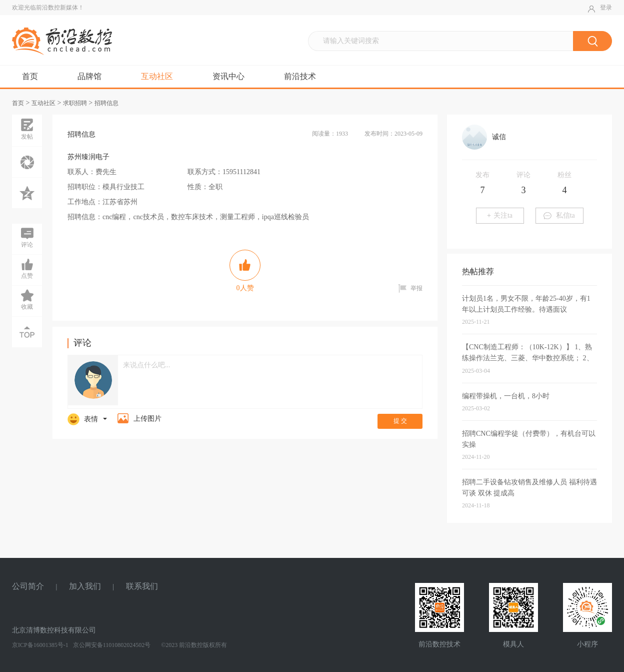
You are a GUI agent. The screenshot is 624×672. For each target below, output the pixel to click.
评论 (27, 237)
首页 (30, 76)
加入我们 (85, 586)
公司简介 (28, 586)
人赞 (245, 271)
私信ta (559, 215)
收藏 (27, 299)
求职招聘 (75, 103)
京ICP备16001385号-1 (40, 645)
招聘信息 (106, 103)
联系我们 (142, 586)
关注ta (500, 215)
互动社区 (157, 76)
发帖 (27, 129)
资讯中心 (228, 76)
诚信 (499, 137)
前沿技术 (300, 76)
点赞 (27, 268)
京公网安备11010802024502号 (111, 645)
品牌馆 (89, 76)
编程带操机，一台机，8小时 (506, 396)
